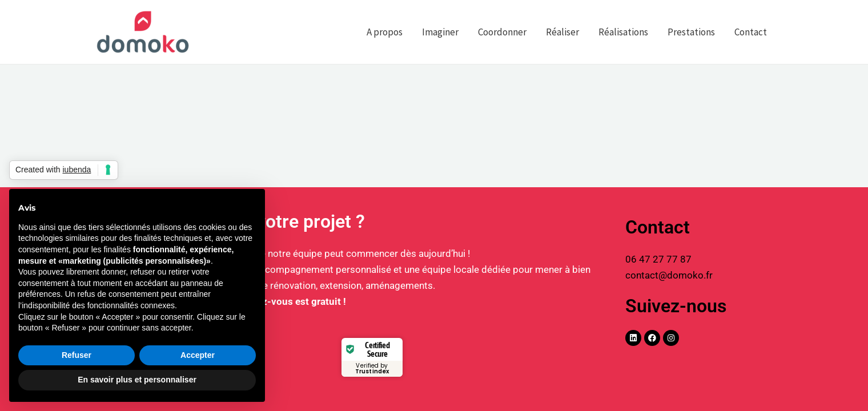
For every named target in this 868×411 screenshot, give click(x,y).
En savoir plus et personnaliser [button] (137, 380)
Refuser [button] (77, 355)
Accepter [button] (198, 355)
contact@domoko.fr (669, 275)
